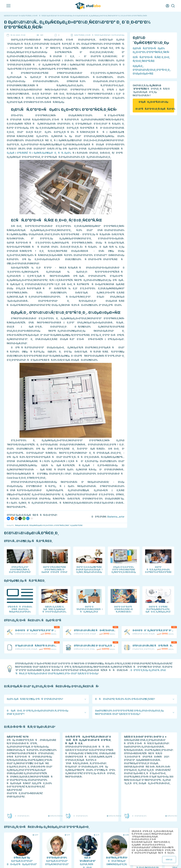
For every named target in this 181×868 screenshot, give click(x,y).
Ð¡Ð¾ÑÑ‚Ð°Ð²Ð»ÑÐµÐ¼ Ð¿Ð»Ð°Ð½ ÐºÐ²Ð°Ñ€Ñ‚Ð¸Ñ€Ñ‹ (151, 50)
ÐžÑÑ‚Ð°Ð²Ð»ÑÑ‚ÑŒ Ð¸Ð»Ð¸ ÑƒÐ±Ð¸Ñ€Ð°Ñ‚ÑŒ (151, 59)
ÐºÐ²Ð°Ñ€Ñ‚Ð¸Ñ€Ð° (62, 525)
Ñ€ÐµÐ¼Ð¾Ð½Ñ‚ (22, 525)
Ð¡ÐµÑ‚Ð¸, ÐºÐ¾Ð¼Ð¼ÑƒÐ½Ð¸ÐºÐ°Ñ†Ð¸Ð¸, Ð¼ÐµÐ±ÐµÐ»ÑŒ (152, 70)
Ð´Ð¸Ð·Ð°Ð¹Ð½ (48, 525)
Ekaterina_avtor (116, 517)
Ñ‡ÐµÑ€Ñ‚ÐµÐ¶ (36, 525)
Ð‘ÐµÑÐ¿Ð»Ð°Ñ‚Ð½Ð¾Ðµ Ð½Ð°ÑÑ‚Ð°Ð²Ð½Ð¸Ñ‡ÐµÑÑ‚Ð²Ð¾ (155, 105)
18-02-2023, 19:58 (18, 35)
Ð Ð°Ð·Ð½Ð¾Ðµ (118, 35)
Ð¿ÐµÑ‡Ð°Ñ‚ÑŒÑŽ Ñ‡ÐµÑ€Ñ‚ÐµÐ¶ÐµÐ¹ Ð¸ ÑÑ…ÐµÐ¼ (39, 153)
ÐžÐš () (169, 860)
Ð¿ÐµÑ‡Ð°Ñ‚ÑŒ (77, 525)
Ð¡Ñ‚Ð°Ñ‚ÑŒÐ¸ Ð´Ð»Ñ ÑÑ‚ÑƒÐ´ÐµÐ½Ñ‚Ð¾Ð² (92, 35)
